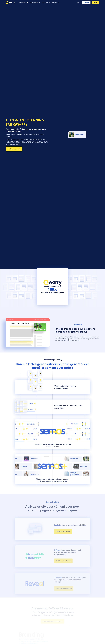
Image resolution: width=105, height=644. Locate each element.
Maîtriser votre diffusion (63, 562)
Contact (86, 3)
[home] (10, 3)
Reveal (95, 3)
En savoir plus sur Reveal (64, 589)
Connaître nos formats (63, 533)
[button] (23, 3)
